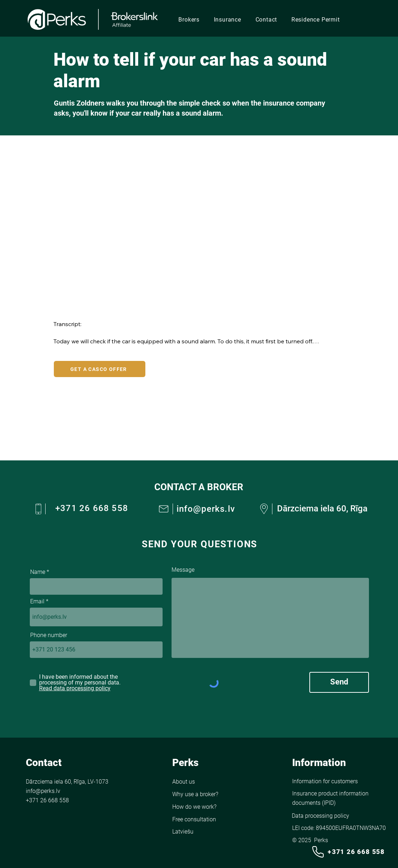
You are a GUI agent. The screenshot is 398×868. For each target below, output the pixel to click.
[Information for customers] (325, 781)
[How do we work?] (199, 807)
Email (37, 602)
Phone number (49, 635)
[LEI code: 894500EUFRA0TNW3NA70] (341, 828)
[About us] (197, 782)
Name (38, 572)
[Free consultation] (205, 819)
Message (183, 570)
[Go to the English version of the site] (205, 832)
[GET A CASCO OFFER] (100, 369)
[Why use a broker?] (198, 794)
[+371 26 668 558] (348, 852)
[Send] (339, 682)
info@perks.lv (206, 509)
